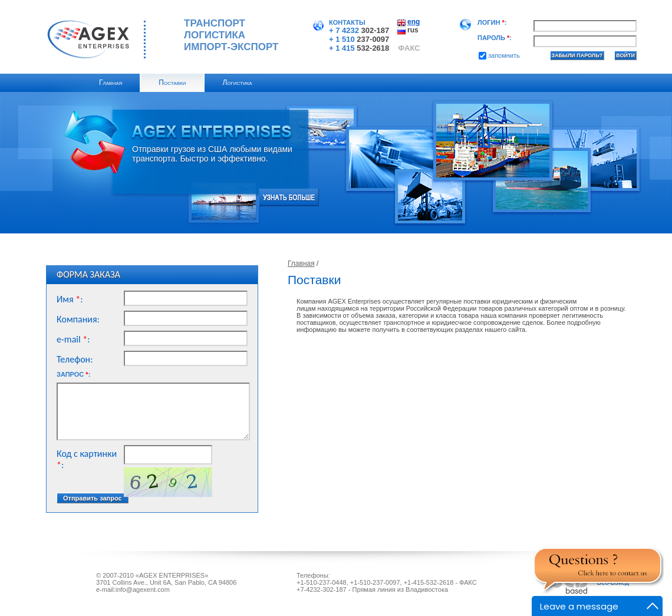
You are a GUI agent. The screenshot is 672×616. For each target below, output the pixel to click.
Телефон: (75, 359)
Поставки (172, 83)
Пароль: (495, 38)
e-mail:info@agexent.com (133, 589)
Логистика (237, 83)
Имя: (70, 299)
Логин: (492, 22)
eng (414, 22)
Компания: (78, 319)
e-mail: (73, 339)
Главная (111, 83)
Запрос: (73, 374)
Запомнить (499, 55)
